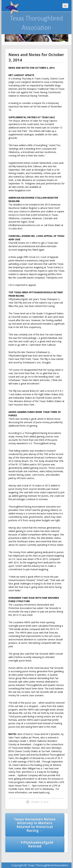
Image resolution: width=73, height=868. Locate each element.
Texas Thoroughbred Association (36, 23)
